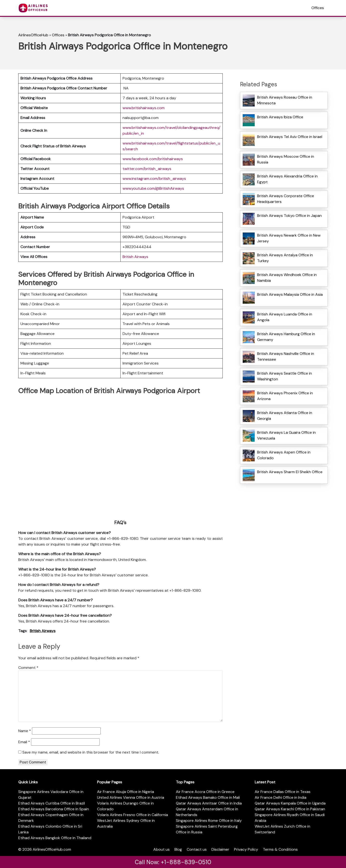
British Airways (135, 257)
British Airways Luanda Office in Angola (285, 317)
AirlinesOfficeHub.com (52, 849)
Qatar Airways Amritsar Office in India (209, 803)
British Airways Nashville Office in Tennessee (286, 356)
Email (24, 742)
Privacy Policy (246, 849)
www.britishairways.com (144, 108)
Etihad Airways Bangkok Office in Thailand (55, 838)
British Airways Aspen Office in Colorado (284, 455)
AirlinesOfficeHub (33, 35)
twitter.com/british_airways (147, 169)
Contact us (197, 849)
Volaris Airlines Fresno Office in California (133, 815)
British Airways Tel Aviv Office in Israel (290, 137)
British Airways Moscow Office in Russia (286, 159)
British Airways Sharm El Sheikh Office (290, 472)
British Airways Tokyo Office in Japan (289, 216)
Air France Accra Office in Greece (205, 792)
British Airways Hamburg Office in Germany (286, 337)
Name (25, 731)
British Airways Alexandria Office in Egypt (287, 179)
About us (161, 849)
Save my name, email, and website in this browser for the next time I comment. (91, 752)
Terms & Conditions (280, 849)
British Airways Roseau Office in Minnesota (285, 100)
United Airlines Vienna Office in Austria (131, 797)
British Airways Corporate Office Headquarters (286, 199)
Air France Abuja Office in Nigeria (126, 792)
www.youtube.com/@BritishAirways (153, 188)
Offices (318, 8)
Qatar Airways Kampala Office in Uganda (290, 803)
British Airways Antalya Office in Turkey (285, 258)
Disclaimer (220, 849)
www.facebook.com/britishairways (153, 159)
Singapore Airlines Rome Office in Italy (209, 821)
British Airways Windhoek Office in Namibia (287, 278)
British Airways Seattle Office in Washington (284, 376)
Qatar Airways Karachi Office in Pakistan (290, 809)
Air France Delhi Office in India (281, 797)
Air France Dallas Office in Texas (283, 792)
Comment (28, 668)
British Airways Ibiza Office (280, 117)
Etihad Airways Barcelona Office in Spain (54, 809)
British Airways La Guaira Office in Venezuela (286, 435)
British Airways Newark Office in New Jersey (289, 238)
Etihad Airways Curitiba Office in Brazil (52, 803)
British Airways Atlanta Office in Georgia (285, 416)
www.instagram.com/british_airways (154, 179)
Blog (178, 849)
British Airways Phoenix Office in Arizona (285, 396)
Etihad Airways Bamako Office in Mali (208, 797)
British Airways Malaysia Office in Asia (290, 294)
